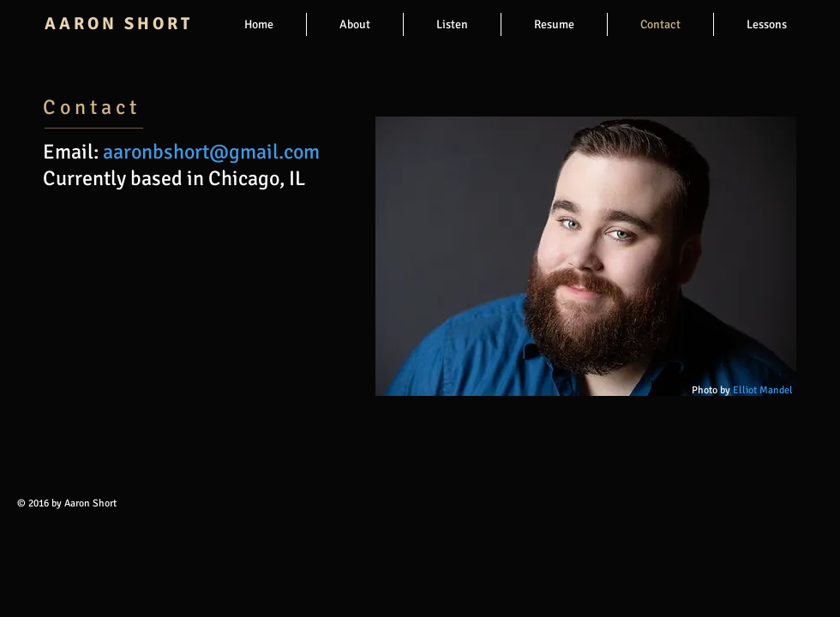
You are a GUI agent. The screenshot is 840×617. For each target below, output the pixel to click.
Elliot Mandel (762, 390)
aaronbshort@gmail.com (211, 152)
